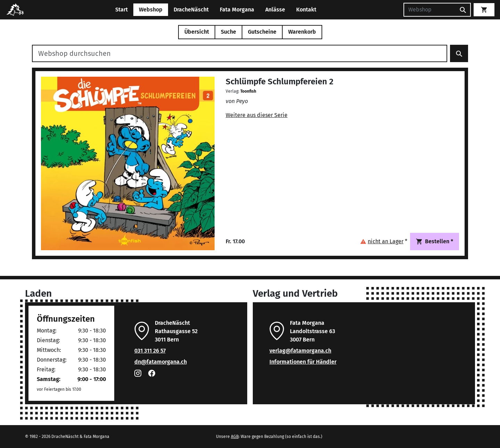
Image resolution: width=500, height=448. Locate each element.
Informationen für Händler (303, 362)
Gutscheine (262, 32)
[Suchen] (430, 10)
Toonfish (248, 91)
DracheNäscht (191, 10)
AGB (235, 437)
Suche (228, 32)
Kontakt (306, 10)
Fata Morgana (237, 10)
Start (122, 10)
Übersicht (197, 32)
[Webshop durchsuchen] (240, 53)
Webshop (151, 10)
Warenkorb (302, 32)
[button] (384, 241)
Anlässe (275, 10)
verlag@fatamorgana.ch (300, 351)
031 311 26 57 (150, 351)
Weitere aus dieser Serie (257, 115)
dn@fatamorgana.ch (161, 362)
